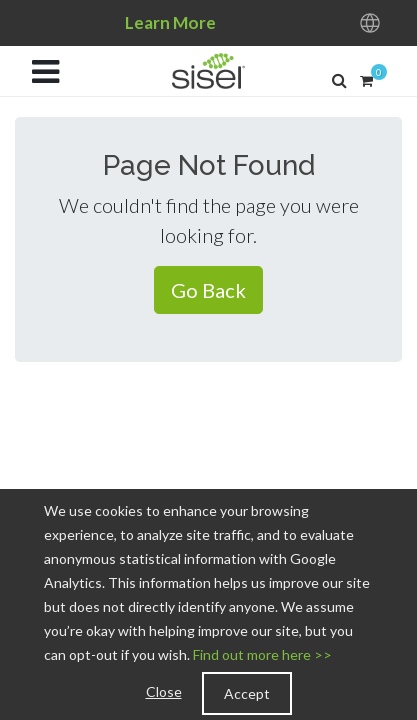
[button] (339, 79)
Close (164, 691)
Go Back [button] (208, 290)
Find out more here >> (262, 654)
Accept (247, 693)
